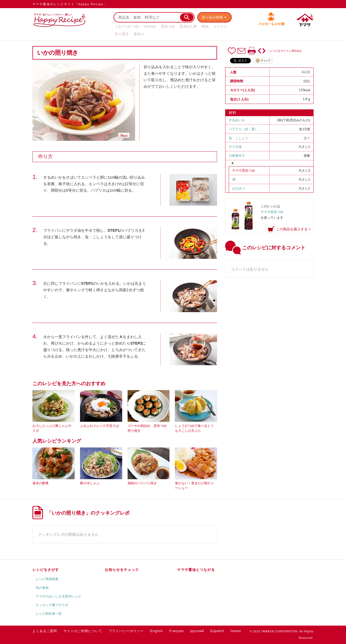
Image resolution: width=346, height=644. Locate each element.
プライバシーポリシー (126, 631)
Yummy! (150, 26)
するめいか (237, 120)
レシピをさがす (46, 570)
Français (177, 631)
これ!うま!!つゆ (127, 26)
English (157, 631)
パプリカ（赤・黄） (243, 129)
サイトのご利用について (83, 631)
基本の (139, 34)
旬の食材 (42, 588)
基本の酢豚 (41, 483)
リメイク (220, 26)
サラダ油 (235, 147)
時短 (205, 26)
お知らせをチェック (122, 570)
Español (217, 631)
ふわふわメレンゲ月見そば (99, 426)
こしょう (242, 138)
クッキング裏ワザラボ (52, 605)
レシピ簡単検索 (47, 579)
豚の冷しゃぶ (90, 483)
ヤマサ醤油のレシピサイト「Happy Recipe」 (70, 4)
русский (197, 631)
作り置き (122, 34)
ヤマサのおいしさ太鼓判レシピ (58, 596)
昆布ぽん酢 (188, 26)
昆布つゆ (168, 26)
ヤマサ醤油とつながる (196, 570)
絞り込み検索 (212, 17)
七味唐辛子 (237, 156)
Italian (236, 631)
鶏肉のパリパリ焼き (142, 483)
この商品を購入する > (293, 229)
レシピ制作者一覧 (49, 614)
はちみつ (239, 188)
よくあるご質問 (45, 631)
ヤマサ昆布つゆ (244, 171)
